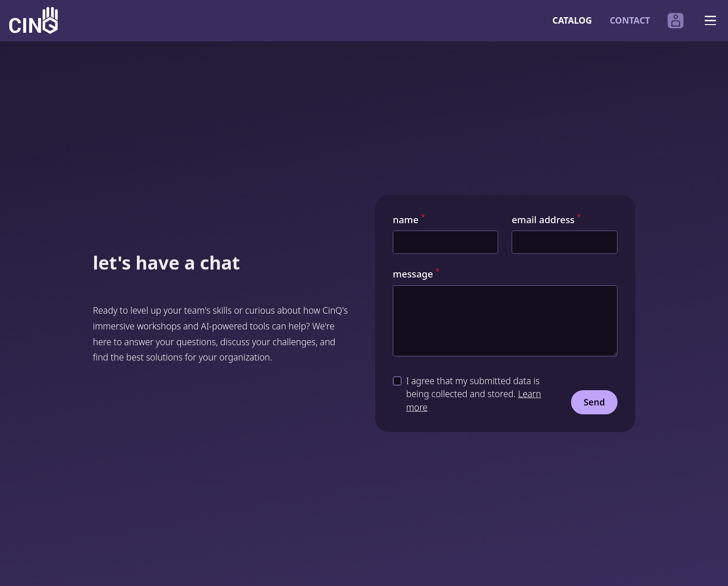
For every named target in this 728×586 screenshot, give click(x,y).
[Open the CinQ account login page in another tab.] (676, 21)
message (416, 274)
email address (546, 219)
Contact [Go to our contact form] (630, 21)
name (409, 219)
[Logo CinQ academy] (33, 20)
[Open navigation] (710, 20)
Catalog (572, 21)
